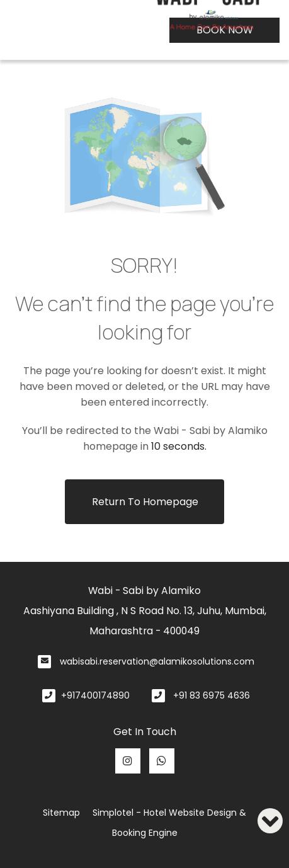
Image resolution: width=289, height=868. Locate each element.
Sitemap (61, 813)
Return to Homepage (145, 502)
